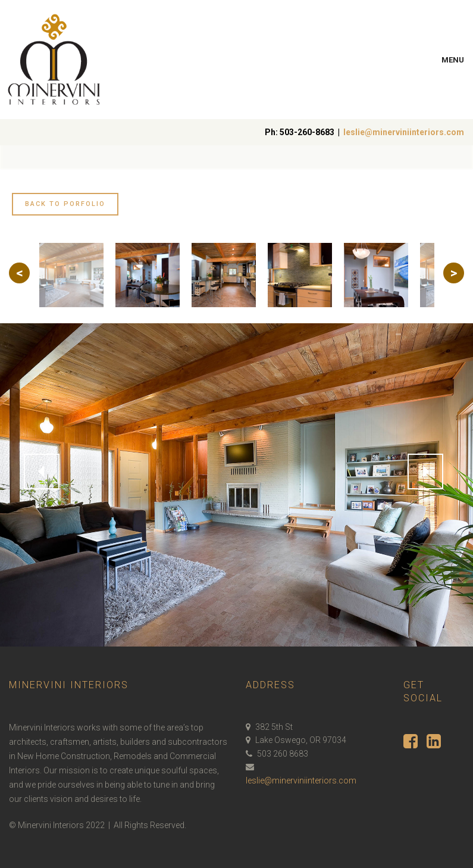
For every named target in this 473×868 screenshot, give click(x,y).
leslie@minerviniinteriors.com (404, 132)
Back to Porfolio (65, 204)
